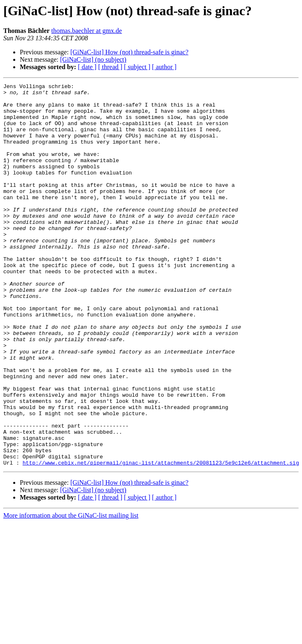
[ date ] (87, 67)
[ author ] (164, 67)
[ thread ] (110, 67)
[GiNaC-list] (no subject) (93, 59)
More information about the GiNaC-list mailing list (71, 592)
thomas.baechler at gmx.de (87, 31)
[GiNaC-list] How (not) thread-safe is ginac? (130, 52)
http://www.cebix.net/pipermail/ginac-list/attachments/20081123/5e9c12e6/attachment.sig (161, 539)
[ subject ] (137, 67)
